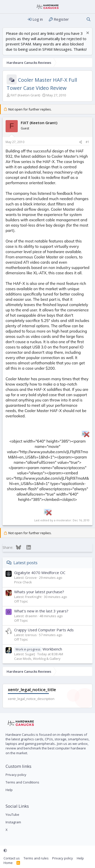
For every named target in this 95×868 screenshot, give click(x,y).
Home (8, 863)
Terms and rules (36, 858)
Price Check (23, 582)
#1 (88, 142)
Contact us (12, 858)
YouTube (12, 815)
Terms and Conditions (22, 782)
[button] (5, 850)
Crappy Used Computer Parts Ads (44, 630)
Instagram (13, 822)
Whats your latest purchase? (39, 592)
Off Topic (21, 601)
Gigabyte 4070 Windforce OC (40, 573)
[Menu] (7, 19)
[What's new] (77, 19)
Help (9, 790)
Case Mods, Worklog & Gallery (37, 659)
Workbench (38, 649)
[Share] (81, 142)
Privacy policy (16, 775)
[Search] (89, 19)
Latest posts (25, 563)
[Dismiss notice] (87, 33)
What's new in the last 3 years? (41, 611)
